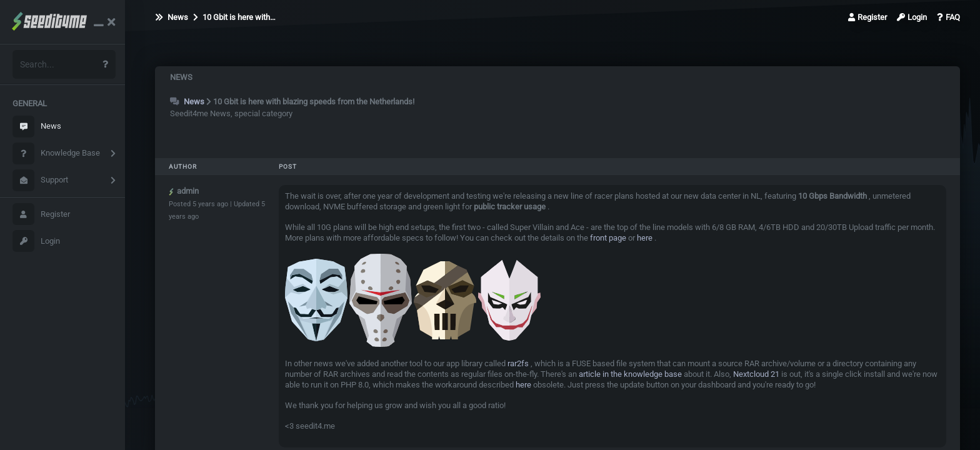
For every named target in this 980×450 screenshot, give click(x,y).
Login (36, 241)
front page (608, 238)
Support (40, 180)
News (37, 127)
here (645, 238)
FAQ (948, 17)
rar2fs (518, 363)
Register (41, 214)
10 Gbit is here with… (234, 17)
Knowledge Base (56, 153)
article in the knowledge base (630, 374)
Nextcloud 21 (756, 374)
